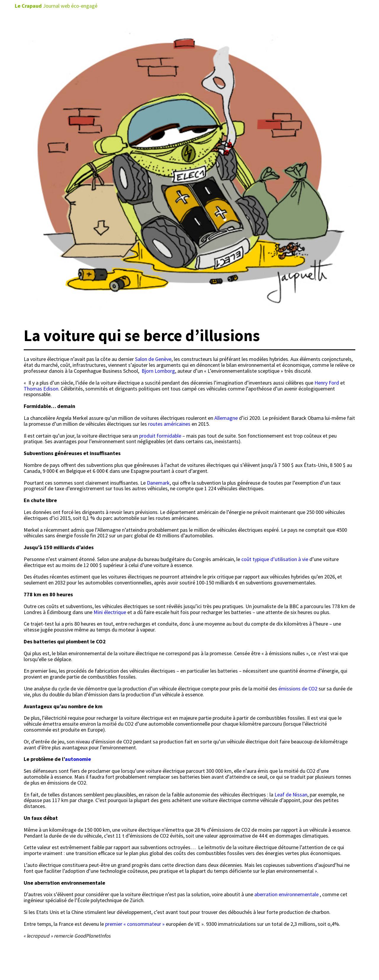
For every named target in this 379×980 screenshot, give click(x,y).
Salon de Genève (153, 359)
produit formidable (160, 436)
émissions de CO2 (298, 689)
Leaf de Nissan (291, 795)
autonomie (78, 759)
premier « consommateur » (134, 924)
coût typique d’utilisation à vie (275, 559)
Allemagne (226, 418)
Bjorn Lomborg (158, 371)
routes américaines (169, 424)
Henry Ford (327, 383)
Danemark (158, 483)
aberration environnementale (286, 894)
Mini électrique (110, 612)
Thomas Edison (41, 389)
